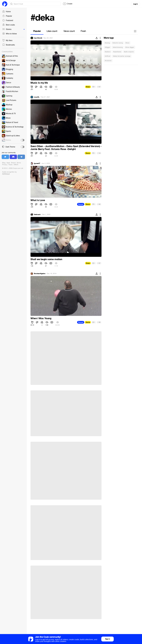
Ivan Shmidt (38, 38)
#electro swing (118, 43)
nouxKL (37, 97)
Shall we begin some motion (46, 259)
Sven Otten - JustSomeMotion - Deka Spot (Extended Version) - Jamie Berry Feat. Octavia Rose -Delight (66, 148)
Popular (7, 16)
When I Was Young (41, 318)
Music (88, 87)
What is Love (38, 200)
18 (99, 153)
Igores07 (37, 163)
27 (99, 87)
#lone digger (130, 47)
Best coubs (9, 25)
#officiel (108, 56)
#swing (107, 43)
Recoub (81, 204)
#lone (127, 43)
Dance (88, 153)
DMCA (16, 165)
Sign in (107, 639)
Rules (11, 165)
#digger (107, 47)
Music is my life (39, 83)
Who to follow (9, 34)
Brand (13, 163)
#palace (108, 52)
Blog (4, 163)
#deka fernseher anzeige (122, 56)
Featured (8, 20)
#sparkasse (117, 52)
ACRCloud (6, 174)
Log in (135, 4)
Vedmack (37, 215)
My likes (7, 40)
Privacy (5, 165)
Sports (88, 322)
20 (99, 204)
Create (68, 4)
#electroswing (118, 47)
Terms (19, 163)
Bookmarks (9, 45)
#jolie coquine (129, 52)
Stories (13, 29)
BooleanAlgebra (40, 274)
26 (99, 322)
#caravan (108, 61)
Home (6, 12)
